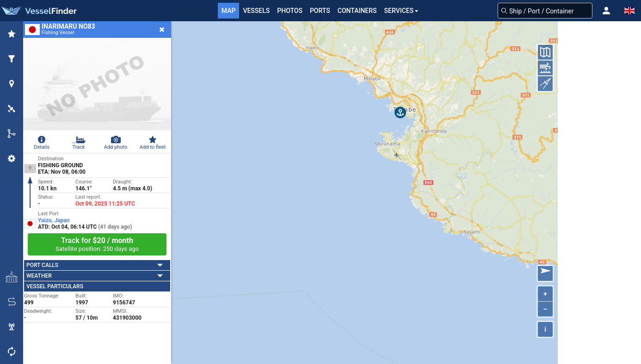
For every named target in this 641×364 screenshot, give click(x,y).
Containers (357, 11)
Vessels (256, 11)
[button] (606, 11)
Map (229, 11)
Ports (320, 11)
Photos (290, 11)
